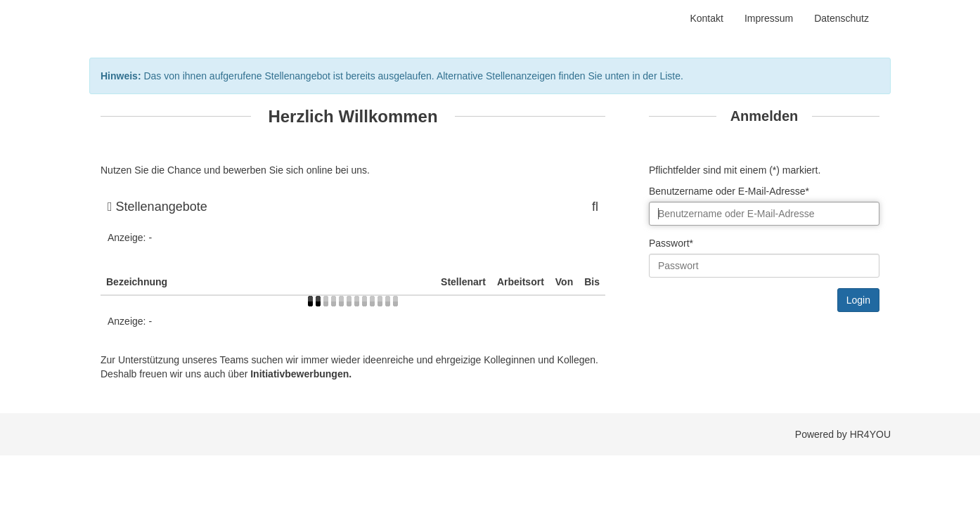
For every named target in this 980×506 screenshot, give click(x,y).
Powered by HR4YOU (843, 434)
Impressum (769, 18)
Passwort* (671, 243)
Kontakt (706, 18)
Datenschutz (842, 18)
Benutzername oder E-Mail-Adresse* (729, 191)
